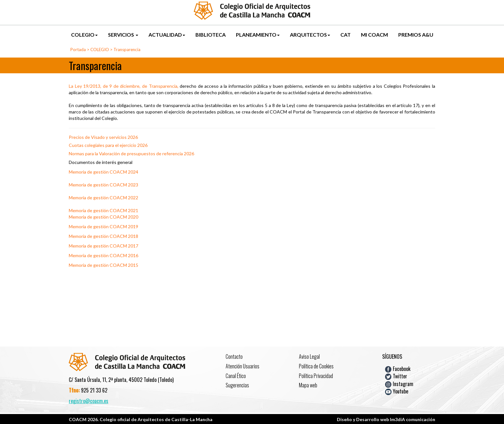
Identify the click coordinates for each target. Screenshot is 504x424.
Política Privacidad (316, 376)
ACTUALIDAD (167, 35)
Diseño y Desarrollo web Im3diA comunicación (386, 419)
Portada (78, 50)
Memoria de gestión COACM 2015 (104, 265)
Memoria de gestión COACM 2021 (104, 210)
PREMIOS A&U (416, 35)
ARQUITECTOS (310, 35)
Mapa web (308, 385)
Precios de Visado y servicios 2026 (103, 137)
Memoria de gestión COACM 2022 (104, 198)
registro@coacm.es (89, 401)
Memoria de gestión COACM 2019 (104, 226)
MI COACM (374, 35)
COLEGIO (84, 35)
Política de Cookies (316, 366)
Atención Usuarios (243, 366)
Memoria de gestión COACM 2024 (104, 172)
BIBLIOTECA (211, 35)
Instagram (399, 383)
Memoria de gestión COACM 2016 (104, 255)
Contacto (234, 356)
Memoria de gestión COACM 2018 (104, 236)
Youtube (397, 391)
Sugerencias (237, 385)
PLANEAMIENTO (258, 35)
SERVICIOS (123, 35)
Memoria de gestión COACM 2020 (104, 217)
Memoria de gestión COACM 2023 (104, 185)
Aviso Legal (309, 356)
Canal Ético (236, 376)
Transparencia (127, 50)
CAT (346, 35)
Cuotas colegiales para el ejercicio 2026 (108, 145)
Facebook (398, 369)
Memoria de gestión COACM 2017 (104, 246)
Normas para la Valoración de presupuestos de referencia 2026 (131, 153)
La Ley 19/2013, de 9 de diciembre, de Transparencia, (124, 86)
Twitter (396, 376)
